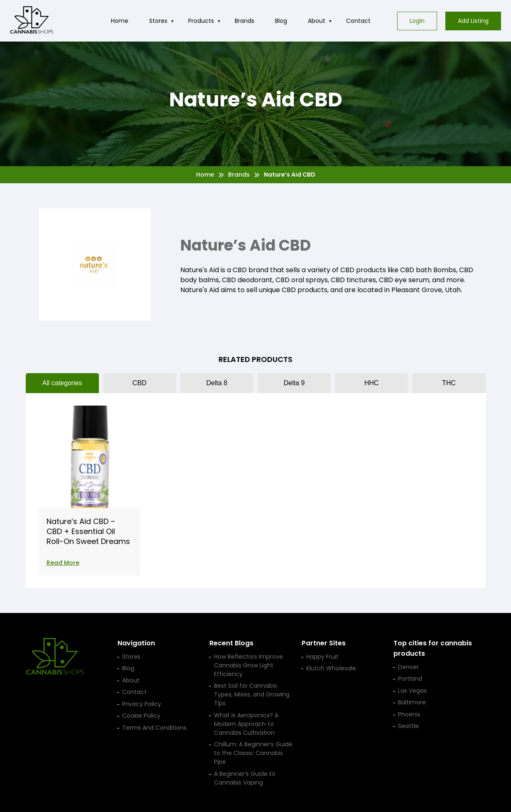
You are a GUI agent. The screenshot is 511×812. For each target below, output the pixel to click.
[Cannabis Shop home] (32, 21)
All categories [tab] (62, 383)
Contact (358, 21)
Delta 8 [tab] (217, 383)
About (317, 21)
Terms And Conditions (154, 728)
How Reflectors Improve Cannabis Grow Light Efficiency (248, 665)
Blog (281, 21)
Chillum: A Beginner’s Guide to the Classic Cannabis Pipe (253, 753)
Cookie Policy (141, 716)
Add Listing (473, 21)
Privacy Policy (142, 704)
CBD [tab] (140, 383)
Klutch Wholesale (331, 668)
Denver (408, 667)
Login (417, 21)
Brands (244, 21)
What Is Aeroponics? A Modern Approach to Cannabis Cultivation (246, 724)
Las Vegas (412, 691)
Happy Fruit (322, 657)
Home (120, 21)
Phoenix (409, 714)
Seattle (408, 726)
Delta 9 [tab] (294, 383)
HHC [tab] (372, 383)
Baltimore (412, 702)
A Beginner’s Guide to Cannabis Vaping (245, 778)
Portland (410, 679)
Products (201, 21)
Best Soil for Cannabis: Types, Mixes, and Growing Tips (252, 694)
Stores (158, 21)
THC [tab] (449, 383)
